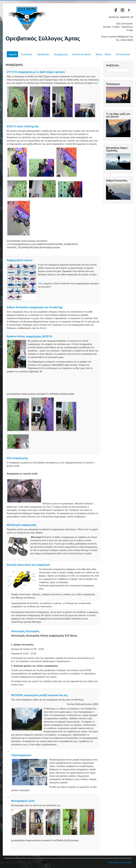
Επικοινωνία (123, 54)
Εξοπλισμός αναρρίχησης (22, 525)
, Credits (44, 862)
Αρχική (12, 54)
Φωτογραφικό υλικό (23, 801)
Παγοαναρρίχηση (21, 755)
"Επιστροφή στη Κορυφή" (120, 862)
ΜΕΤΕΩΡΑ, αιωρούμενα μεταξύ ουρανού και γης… (40, 695)
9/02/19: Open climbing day (23, 126)
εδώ (96, 83)
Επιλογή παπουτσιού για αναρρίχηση (28, 565)
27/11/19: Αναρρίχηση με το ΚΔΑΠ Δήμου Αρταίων (36, 72)
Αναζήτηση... (106, 68)
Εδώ (40, 284)
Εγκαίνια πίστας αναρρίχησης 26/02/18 (29, 336)
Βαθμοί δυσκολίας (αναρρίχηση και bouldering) (34, 307)
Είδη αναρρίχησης (17, 458)
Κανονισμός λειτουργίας (25, 631)
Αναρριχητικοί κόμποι (20, 260)
